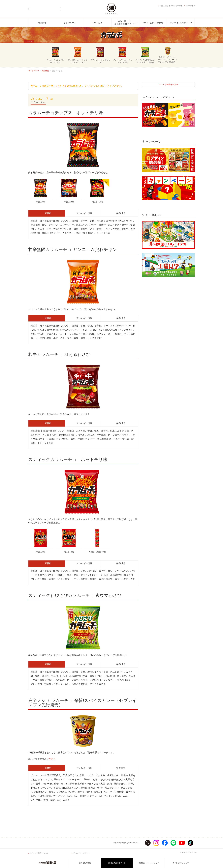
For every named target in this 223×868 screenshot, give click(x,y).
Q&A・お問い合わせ (153, 23)
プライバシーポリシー (81, 853)
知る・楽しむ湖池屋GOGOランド (126, 23)
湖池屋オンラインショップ (149, 863)
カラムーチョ (38, 102)
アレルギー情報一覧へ (168, 84)
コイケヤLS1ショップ (181, 863)
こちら (52, 759)
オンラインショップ (181, 23)
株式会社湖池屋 (85, 863)
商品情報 (42, 23)
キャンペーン (70, 23)
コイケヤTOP (33, 71)
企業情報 (191, 6)
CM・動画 (98, 23)
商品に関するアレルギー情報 (171, 6)
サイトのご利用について (39, 853)
